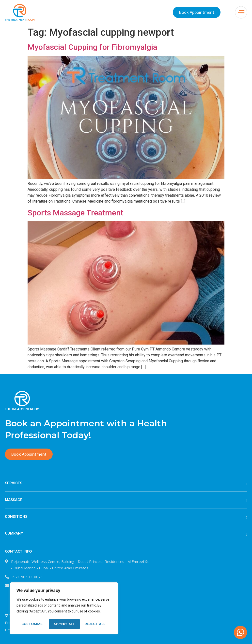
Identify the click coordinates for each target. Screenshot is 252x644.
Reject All (64, 624)
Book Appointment (197, 12)
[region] (64, 609)
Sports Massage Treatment (75, 213)
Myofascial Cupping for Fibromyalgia (92, 47)
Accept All (96, 624)
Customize (32, 624)
